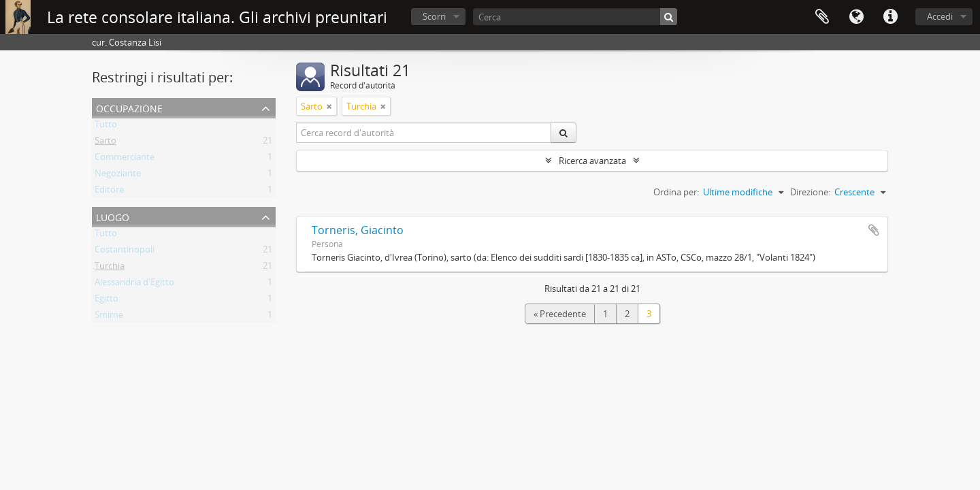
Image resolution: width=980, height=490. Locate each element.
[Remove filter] (329, 106)
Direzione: (810, 192)
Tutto (106, 127)
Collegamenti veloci (890, 17)
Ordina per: (676, 192)
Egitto (107, 301)
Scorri (434, 16)
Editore (109, 192)
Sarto (105, 143)
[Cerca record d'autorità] (424, 133)
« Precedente (560, 314)
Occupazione (129, 107)
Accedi (940, 16)
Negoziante (118, 176)
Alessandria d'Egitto (134, 284)
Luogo (113, 216)
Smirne (109, 317)
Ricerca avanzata (592, 161)
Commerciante (125, 159)
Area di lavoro (822, 17)
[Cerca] (575, 17)
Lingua (856, 17)
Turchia (110, 268)
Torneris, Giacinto (358, 230)
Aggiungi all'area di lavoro (874, 230)
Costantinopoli (125, 252)
